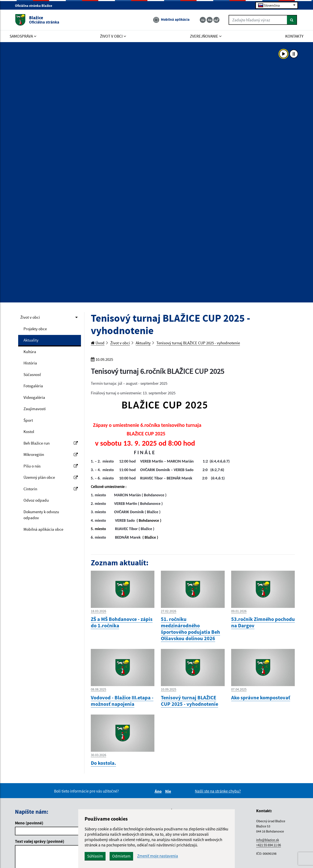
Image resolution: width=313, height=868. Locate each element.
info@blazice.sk (268, 840)
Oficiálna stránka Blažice (35, 6)
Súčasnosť (32, 374)
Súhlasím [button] (95, 856)
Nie (169, 791)
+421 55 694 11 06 (269, 845)
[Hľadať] (292, 20)
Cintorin (51, 489)
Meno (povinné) (29, 823)
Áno (159, 791)
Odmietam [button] (121, 856)
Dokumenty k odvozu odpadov (41, 515)
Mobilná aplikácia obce (43, 529)
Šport (28, 420)
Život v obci (30, 317)
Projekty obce (35, 329)
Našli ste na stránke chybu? (218, 791)
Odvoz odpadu (36, 500)
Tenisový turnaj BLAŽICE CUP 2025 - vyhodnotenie (198, 343)
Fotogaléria (33, 386)
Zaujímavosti (35, 409)
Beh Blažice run (51, 443)
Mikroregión (51, 454)
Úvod (98, 343)
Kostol (29, 432)
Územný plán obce (51, 477)
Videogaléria (34, 397)
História (30, 363)
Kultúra (30, 352)
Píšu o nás (51, 466)
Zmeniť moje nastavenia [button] (158, 856)
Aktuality (31, 340)
